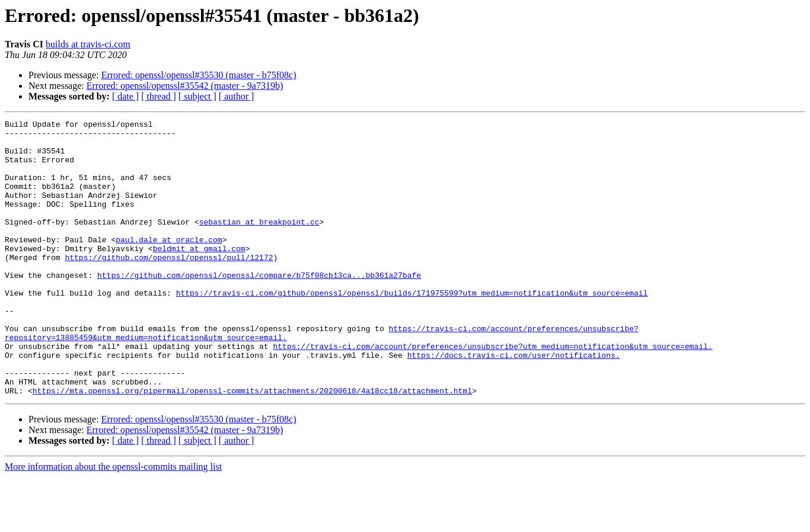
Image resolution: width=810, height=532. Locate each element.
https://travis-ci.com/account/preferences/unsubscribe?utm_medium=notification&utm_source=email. (492, 392)
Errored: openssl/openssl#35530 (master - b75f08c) (199, 75)
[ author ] (237, 96)
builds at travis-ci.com (88, 44)
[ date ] (125, 96)
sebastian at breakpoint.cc (259, 243)
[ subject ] (197, 96)
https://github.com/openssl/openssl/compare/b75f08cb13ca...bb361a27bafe (259, 307)
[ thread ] (159, 96)
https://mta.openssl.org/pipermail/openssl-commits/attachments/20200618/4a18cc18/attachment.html (252, 446)
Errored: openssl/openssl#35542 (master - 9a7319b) (185, 86)
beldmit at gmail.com (199, 275)
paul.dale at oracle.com (169, 264)
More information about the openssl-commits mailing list (113, 522)
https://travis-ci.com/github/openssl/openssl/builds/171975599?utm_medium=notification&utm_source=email (412, 328)
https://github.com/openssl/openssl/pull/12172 (169, 286)
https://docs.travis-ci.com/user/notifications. (514, 403)
